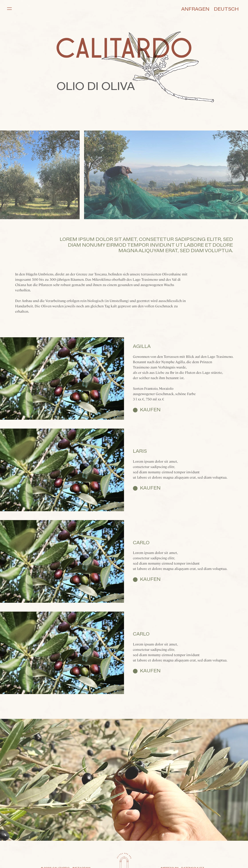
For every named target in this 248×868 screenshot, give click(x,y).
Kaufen (150, 410)
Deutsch (226, 9)
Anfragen (195, 9)
